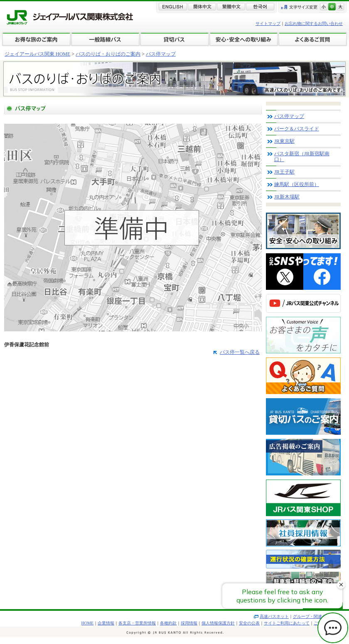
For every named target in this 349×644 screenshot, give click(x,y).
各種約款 (168, 623)
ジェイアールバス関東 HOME (37, 54)
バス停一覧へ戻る (240, 352)
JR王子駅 (284, 172)
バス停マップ (161, 54)
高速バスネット (274, 616)
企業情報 (106, 623)
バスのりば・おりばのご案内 (108, 54)
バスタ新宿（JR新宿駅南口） (302, 157)
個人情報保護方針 (218, 623)
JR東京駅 (284, 141)
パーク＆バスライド (297, 129)
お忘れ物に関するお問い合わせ (314, 23)
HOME (87, 623)
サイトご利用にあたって (287, 623)
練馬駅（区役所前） (297, 184)
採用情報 (189, 623)
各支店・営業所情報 (137, 623)
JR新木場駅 (287, 197)
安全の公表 (249, 623)
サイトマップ (268, 23)
